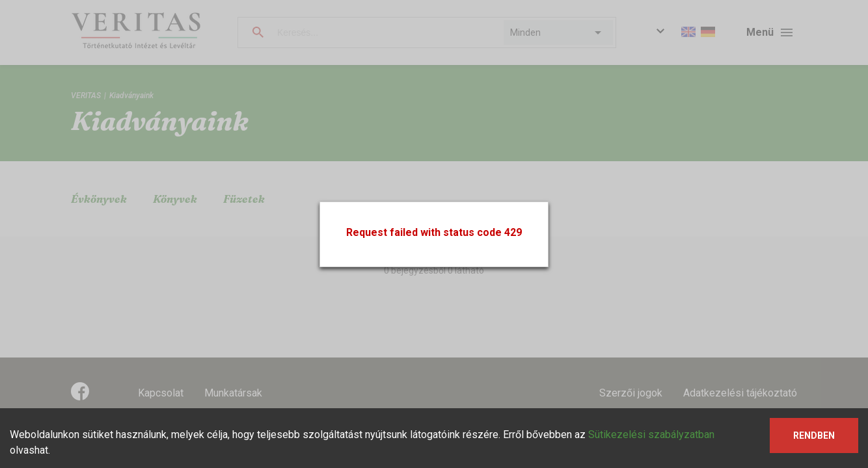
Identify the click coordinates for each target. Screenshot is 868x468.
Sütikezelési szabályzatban (651, 435)
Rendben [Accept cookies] (814, 435)
